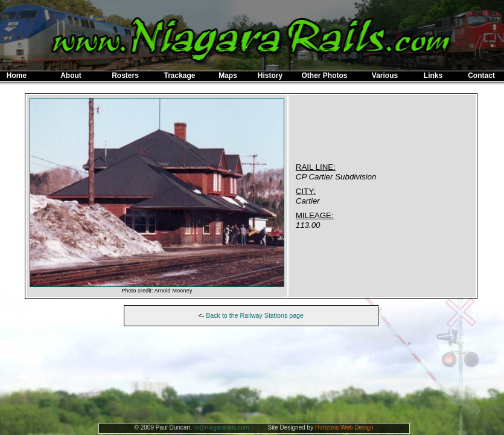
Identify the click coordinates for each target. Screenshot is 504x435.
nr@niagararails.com (222, 427)
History (270, 76)
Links (433, 76)
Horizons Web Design (344, 427)
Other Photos (324, 76)
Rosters (125, 76)
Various (385, 76)
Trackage (179, 76)
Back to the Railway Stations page (255, 315)
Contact (481, 76)
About (71, 76)
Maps (228, 76)
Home (17, 76)
